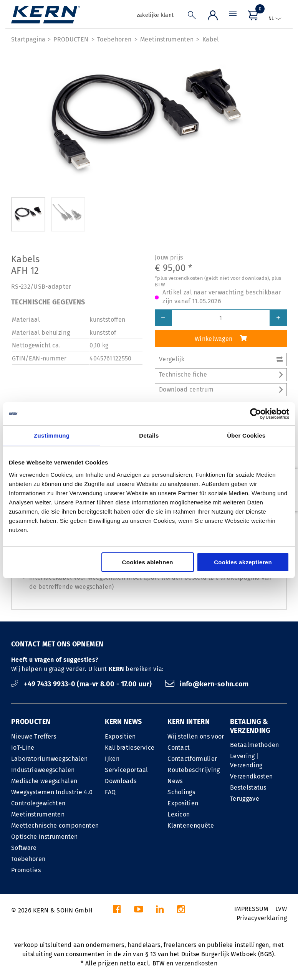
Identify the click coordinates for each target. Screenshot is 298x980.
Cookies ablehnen (148, 562)
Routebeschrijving (194, 770)
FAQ (110, 792)
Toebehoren (114, 39)
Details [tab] (149, 435)
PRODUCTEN (71, 39)
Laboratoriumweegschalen (49, 759)
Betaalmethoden (254, 745)
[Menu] (233, 17)
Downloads (121, 781)
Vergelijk (221, 359)
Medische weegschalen (44, 781)
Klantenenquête (191, 825)
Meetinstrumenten (167, 39)
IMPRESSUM (251, 909)
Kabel (211, 39)
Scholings (181, 792)
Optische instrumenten (45, 837)
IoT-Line (23, 748)
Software (24, 848)
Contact (179, 748)
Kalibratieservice (130, 748)
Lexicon (179, 814)
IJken (112, 759)
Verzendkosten (251, 776)
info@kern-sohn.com (207, 684)
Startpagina (28, 39)
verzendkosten (196, 963)
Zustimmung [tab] (52, 435)
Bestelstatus (248, 787)
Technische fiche (221, 374)
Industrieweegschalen (43, 770)
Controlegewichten (38, 803)
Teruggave (245, 799)
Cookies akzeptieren (243, 562)
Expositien (120, 736)
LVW (281, 909)
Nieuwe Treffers (34, 736)
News (175, 781)
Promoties (26, 870)
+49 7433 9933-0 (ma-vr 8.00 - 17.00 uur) (82, 684)
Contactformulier (192, 759)
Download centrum (221, 389)
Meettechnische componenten (55, 825)
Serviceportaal (126, 770)
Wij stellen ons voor (196, 736)
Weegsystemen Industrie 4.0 (52, 792)
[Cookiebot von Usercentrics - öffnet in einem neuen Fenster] (256, 414)
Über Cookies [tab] (246, 435)
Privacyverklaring (262, 918)
